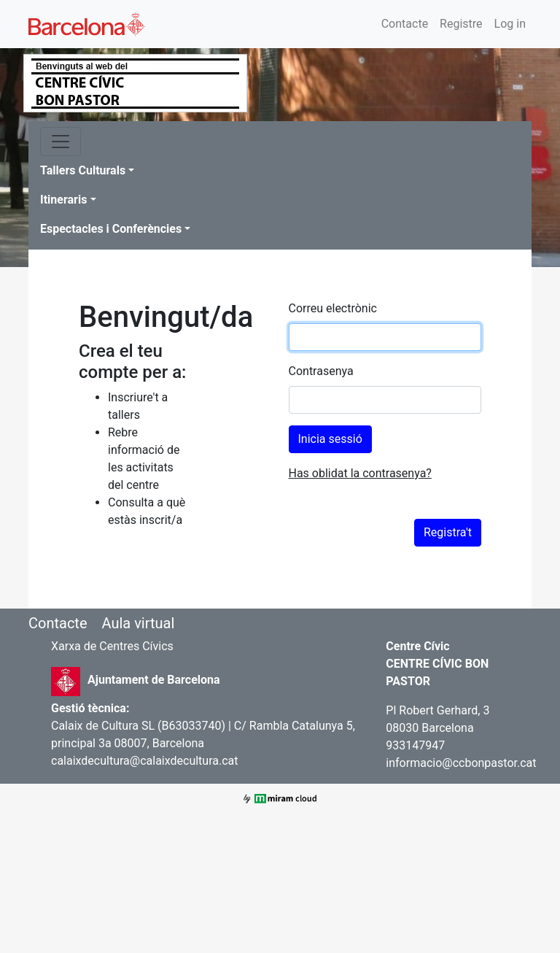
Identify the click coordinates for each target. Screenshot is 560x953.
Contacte (405, 24)
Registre (461, 24)
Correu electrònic (333, 308)
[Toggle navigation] (61, 142)
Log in (510, 24)
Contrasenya (321, 371)
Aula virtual (138, 623)
